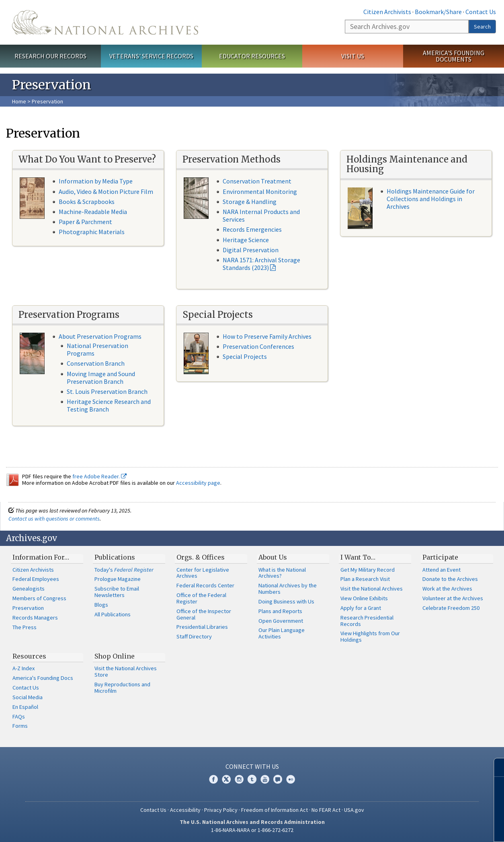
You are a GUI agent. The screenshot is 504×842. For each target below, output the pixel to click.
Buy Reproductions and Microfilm (122, 688)
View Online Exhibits (364, 598)
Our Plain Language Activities (282, 633)
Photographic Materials (92, 232)
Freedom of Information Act (275, 810)
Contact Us (481, 12)
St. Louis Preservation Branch (107, 391)
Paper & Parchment (85, 222)
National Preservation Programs (97, 349)
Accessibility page (198, 483)
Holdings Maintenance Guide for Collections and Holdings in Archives (431, 199)
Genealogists (29, 589)
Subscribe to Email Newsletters (117, 592)
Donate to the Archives (450, 579)
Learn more (432, 828)
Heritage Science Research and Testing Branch (109, 405)
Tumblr (252, 779)
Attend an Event (442, 570)
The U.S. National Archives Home (105, 22)
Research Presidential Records (367, 621)
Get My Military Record (368, 570)
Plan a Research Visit (365, 579)
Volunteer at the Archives (453, 598)
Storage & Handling (250, 202)
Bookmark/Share (438, 12)
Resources (29, 656)
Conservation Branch (96, 363)
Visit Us (353, 56)
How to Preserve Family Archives (267, 336)
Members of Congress (39, 598)
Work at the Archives (447, 589)
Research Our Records (50, 56)
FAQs (19, 716)
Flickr (291, 779)
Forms (20, 726)
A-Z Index (24, 668)
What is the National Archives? (282, 573)
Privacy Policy (221, 810)
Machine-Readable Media (93, 212)
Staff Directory (194, 636)
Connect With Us (252, 766)
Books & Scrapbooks (87, 202)
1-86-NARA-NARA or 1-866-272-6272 (252, 830)
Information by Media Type (96, 181)
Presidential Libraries (202, 627)
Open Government (281, 621)
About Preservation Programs (100, 336)
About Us (273, 557)
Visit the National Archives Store (126, 671)
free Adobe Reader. (99, 476)
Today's (124, 570)
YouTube (265, 779)
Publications (115, 557)
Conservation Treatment (257, 181)
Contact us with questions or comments (54, 519)
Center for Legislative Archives (203, 573)
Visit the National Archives (372, 589)
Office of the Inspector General (204, 614)
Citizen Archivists (387, 12)
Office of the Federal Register (201, 598)
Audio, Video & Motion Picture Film (106, 191)
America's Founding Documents (454, 56)
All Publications (113, 614)
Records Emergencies (252, 229)
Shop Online (115, 656)
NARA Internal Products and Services (261, 215)
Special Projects (245, 356)
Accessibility (185, 810)
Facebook (213, 779)
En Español (25, 707)
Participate (440, 557)
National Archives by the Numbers (288, 589)
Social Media (28, 697)
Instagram (239, 779)
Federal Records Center (205, 585)
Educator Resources (252, 56)
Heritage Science (246, 240)
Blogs (101, 605)
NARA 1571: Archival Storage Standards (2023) (261, 264)
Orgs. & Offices (201, 557)
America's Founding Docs (43, 678)
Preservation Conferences (258, 346)
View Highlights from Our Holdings (370, 636)
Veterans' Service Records (151, 56)
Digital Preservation (251, 250)
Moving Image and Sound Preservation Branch (101, 378)
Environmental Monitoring (260, 191)
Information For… (41, 557)
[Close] (495, 767)
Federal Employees (36, 579)
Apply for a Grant (361, 608)
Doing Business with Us (286, 601)
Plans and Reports (280, 611)
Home (19, 101)
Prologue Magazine (118, 579)
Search (482, 27)
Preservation (28, 608)
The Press (25, 627)
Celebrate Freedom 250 (451, 608)
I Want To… (358, 557)
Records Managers (35, 618)
